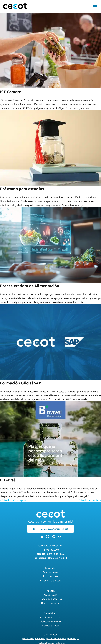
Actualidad (51, 568)
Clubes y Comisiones (51, 622)
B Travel (7, 480)
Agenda (51, 591)
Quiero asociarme (51, 603)
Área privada (51, 595)
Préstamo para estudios (22, 189)
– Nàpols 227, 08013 (51, 558)
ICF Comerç (10, 92)
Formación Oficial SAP (21, 383)
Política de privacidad (34, 638)
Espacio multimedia (51, 580)
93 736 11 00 (53, 550)
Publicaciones (51, 576)
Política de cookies (57, 638)
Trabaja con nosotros (51, 599)
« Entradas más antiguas (13, 500)
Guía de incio (51, 613)
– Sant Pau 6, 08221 (51, 554)
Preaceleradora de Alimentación (30, 286)
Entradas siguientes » (90, 500)
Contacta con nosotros (51, 545)
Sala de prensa (51, 572)
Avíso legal (74, 638)
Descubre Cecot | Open (51, 617)
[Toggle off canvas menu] (65, 6)
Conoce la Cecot (51, 626)
